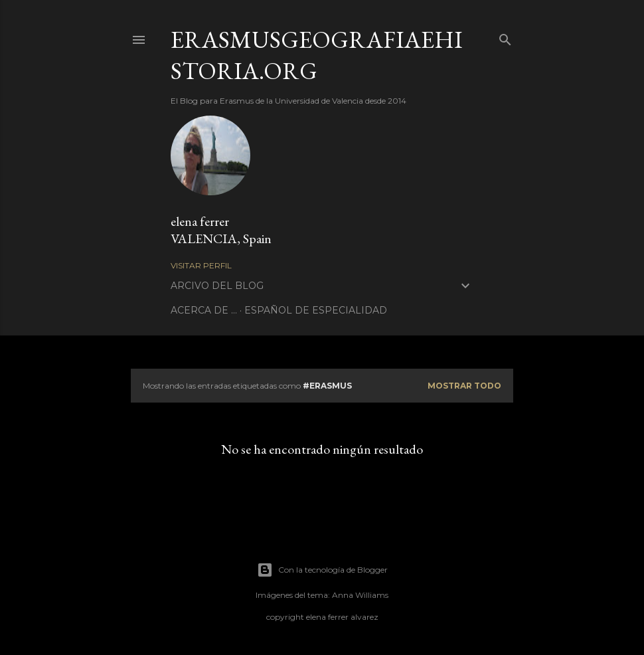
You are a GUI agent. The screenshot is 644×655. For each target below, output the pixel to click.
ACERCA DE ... (204, 310)
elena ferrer (200, 221)
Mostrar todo (464, 386)
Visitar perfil (201, 265)
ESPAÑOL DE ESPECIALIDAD (316, 310)
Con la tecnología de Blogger (322, 570)
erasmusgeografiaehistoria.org (317, 55)
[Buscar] (505, 37)
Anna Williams (360, 595)
